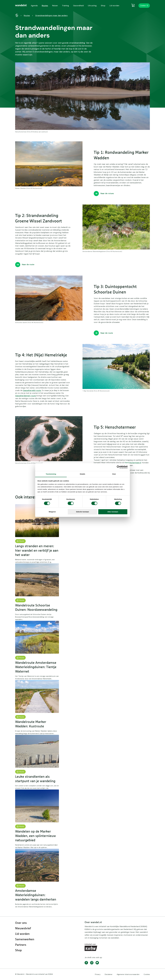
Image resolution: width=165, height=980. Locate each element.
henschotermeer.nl (133, 463)
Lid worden (22, 934)
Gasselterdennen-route (26, 396)
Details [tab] (82, 474)
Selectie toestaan (83, 512)
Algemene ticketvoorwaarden (128, 974)
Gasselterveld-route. (32, 390)
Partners (21, 945)
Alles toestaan (113, 512)
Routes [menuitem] (45, 6)
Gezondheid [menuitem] (78, 6)
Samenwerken (25, 939)
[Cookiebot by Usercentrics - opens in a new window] (118, 467)
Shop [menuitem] (103, 6)
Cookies (147, 974)
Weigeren (52, 512)
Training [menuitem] (65, 6)
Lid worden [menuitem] (114, 6)
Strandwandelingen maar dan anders (51, 15)
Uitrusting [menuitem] (92, 6)
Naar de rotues (107, 193)
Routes (27, 15)
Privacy (98, 974)
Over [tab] (114, 474)
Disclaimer (109, 974)
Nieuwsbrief (23, 928)
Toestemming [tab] (51, 474)
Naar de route (28, 264)
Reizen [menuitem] (55, 6)
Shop (18, 950)
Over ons (21, 923)
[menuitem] (21, 5)
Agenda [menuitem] (34, 6)
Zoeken (143, 6)
